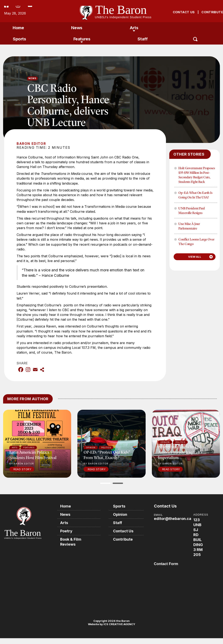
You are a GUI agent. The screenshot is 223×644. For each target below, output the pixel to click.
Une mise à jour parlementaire (189, 226)
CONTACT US (184, 12)
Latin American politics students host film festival (33, 455)
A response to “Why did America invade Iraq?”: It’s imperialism (180, 452)
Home (18, 28)
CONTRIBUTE (212, 12)
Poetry (66, 531)
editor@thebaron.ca (173, 519)
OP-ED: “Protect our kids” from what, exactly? (107, 455)
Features (82, 39)
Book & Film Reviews (71, 542)
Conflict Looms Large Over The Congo (196, 242)
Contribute (123, 539)
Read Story (22, 469)
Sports (19, 39)
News (77, 28)
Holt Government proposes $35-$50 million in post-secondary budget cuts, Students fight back (197, 175)
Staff (143, 39)
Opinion (120, 514)
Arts (134, 28)
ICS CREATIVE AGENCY (119, 624)
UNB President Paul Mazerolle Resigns (191, 210)
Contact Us (123, 531)
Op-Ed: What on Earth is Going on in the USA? (195, 195)
